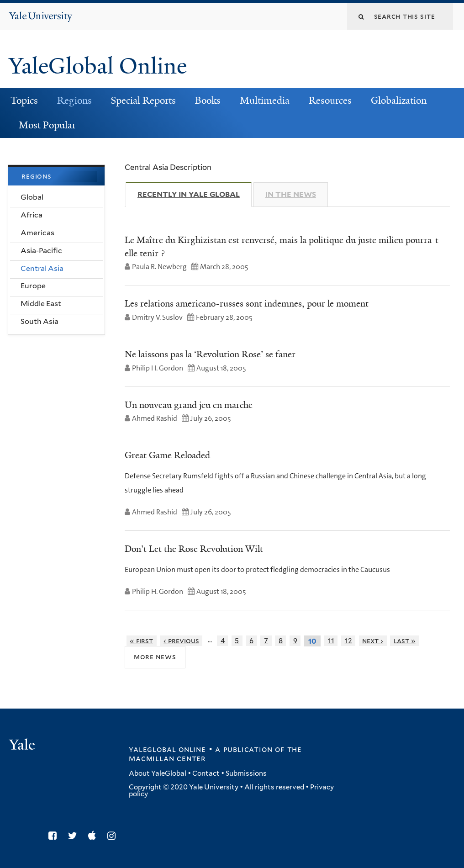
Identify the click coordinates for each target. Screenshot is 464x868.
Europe (33, 286)
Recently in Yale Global (195, 194)
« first (141, 641)
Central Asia (42, 268)
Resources (330, 101)
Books (208, 101)
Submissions (246, 773)
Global (32, 197)
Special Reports (143, 101)
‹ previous (181, 641)
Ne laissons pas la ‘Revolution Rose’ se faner (210, 354)
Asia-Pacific (41, 251)
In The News (291, 194)
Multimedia (265, 101)
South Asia (40, 321)
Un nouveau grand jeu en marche (189, 405)
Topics (24, 101)
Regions (74, 101)
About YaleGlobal (158, 773)
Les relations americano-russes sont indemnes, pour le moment (247, 303)
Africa (32, 215)
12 (348, 641)
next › (373, 641)
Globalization (399, 101)
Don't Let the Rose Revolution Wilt (194, 549)
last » (405, 641)
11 (331, 641)
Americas (37, 233)
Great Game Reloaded (167, 455)
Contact (206, 773)
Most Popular (47, 125)
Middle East (41, 304)
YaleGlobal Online (98, 66)
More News (155, 657)
